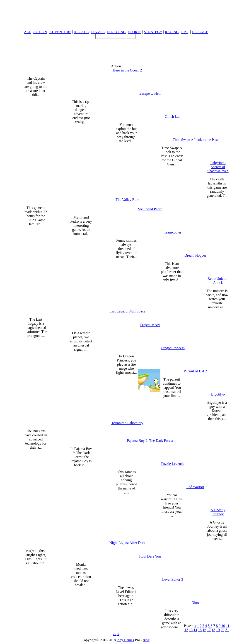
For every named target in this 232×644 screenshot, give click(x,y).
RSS (147, 640)
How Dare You (150, 556)
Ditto (195, 603)
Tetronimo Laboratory (127, 423)
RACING (172, 32)
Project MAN (150, 325)
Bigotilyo (218, 394)
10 (223, 626)
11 (228, 626)
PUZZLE (98, 32)
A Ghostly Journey (218, 512)
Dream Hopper (195, 255)
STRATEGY (153, 32)
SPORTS (135, 32)
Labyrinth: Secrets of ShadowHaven (218, 167)
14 (195, 630)
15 (200, 630)
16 (204, 630)
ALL (28, 32)
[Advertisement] (116, 49)
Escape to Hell (150, 93)
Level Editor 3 (173, 579)
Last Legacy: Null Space (127, 311)
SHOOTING (116, 32)
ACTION (40, 32)
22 (115, 634)
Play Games (125, 640)
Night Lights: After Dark (127, 543)
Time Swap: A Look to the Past (195, 140)
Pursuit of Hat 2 (195, 371)
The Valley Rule (127, 200)
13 (191, 630)
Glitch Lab (173, 117)
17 (209, 630)
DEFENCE (200, 32)
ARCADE (81, 32)
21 (227, 630)
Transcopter (173, 232)
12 (186, 630)
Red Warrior (195, 487)
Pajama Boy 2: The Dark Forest (150, 441)
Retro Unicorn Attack (218, 281)
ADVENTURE (60, 32)
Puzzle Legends (173, 464)
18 (213, 630)
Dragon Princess (173, 348)
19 (218, 630)
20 (222, 630)
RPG (185, 32)
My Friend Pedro (150, 209)
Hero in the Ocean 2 (127, 70)
